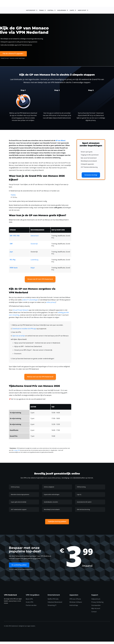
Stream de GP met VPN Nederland (40, 282)
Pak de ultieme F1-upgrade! (13, 56)
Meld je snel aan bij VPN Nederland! (40, 379)
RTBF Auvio (14, 270)
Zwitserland (35, 238)
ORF (11, 246)
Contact (94, 614)
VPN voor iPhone (75, 601)
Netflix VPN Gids (53, 601)
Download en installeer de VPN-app (24, 331)
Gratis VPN (29, 604)
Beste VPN (29, 601)
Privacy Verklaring (97, 604)
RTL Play (13, 262)
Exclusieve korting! (91, 177)
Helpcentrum (96, 601)
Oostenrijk (34, 246)
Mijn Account (96, 611)
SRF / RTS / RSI (15, 238)
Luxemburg (34, 262)
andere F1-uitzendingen (30, 302)
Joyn (11, 254)
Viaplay (13, 197)
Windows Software (76, 604)
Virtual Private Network (21, 312)
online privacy (51, 305)
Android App (74, 608)
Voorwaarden (96, 608)
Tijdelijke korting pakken (57, 524)
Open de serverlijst (19, 338)
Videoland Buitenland (55, 604)
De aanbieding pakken (19, 567)
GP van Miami (61, 143)
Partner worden (31, 608)
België (33, 270)
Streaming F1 (52, 608)
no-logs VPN (16, 453)
